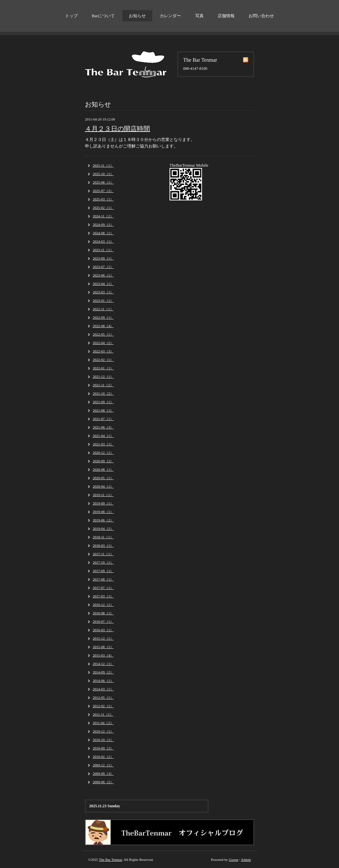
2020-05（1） (103, 478)
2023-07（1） (103, 267)
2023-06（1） (103, 275)
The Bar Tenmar (110, 860)
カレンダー (170, 16)
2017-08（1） (103, 579)
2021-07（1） (103, 419)
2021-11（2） (103, 385)
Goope (233, 860)
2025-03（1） (103, 199)
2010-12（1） (103, 731)
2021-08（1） (103, 410)
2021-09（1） (103, 402)
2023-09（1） (103, 258)
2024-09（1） (103, 224)
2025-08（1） (103, 182)
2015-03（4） (103, 655)
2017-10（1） (103, 562)
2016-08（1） (103, 613)
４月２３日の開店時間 (117, 129)
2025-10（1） (103, 174)
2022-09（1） (103, 317)
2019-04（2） (103, 529)
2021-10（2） (103, 393)
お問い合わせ (261, 16)
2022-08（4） (103, 326)
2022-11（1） (103, 309)
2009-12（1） (103, 765)
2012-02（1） (103, 706)
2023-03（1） (103, 292)
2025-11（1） (103, 165)
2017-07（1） (103, 588)
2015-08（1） (103, 647)
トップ (71, 16)
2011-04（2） (103, 723)
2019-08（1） (103, 512)
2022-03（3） (103, 351)
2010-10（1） (103, 740)
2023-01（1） (103, 300)
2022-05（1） (103, 334)
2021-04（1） (103, 436)
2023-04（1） (103, 284)
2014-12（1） (103, 664)
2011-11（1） (103, 714)
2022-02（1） (103, 360)
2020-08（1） (103, 469)
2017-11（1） (103, 554)
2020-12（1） (103, 453)
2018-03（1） (103, 545)
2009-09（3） (103, 773)
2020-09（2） (103, 461)
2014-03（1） (103, 689)
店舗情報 (226, 16)
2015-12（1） (103, 638)
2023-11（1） (103, 250)
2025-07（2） (103, 191)
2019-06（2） (103, 520)
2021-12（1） (103, 377)
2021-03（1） (103, 444)
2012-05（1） (103, 697)
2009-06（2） (103, 782)
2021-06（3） (103, 427)
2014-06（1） (103, 681)
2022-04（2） (103, 343)
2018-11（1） (103, 537)
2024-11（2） (103, 216)
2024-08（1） (103, 233)
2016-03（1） (103, 630)
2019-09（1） (103, 503)
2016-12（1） (103, 605)
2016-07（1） (103, 621)
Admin (246, 860)
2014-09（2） (103, 672)
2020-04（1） (103, 486)
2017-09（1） (103, 571)
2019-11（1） (103, 495)
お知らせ (137, 16)
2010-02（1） (103, 757)
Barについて (103, 16)
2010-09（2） (103, 748)
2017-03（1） (103, 596)
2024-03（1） (103, 241)
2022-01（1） (103, 368)
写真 (199, 16)
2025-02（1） (103, 208)
